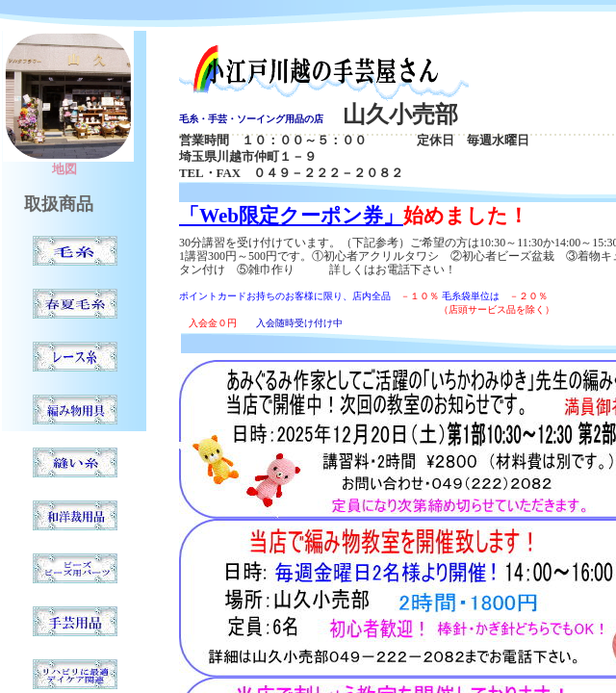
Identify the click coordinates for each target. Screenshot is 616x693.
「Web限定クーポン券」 (291, 216)
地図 (64, 169)
